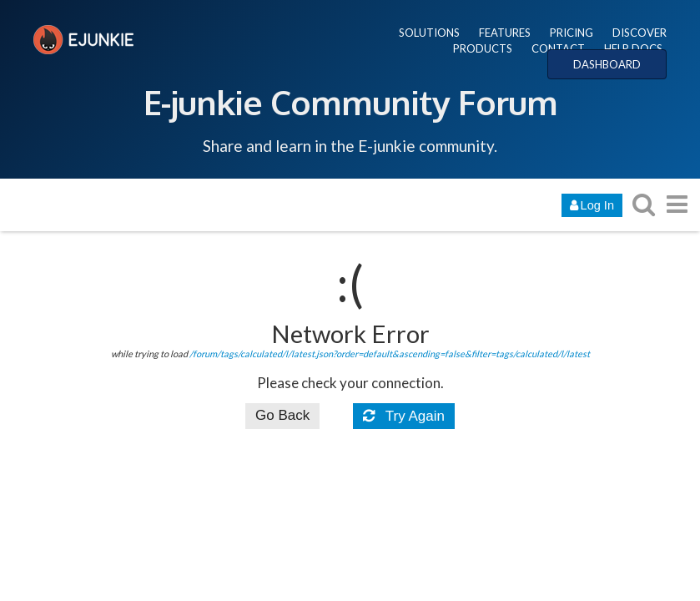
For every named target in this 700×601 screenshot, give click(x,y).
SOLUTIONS (429, 33)
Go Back (282, 415)
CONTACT (558, 48)
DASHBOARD (607, 64)
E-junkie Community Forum (350, 102)
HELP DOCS (633, 48)
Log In (592, 205)
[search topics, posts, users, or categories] (643, 204)
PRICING (572, 33)
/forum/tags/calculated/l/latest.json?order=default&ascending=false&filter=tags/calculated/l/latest (390, 354)
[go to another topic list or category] (677, 204)
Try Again (404, 416)
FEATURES (505, 33)
